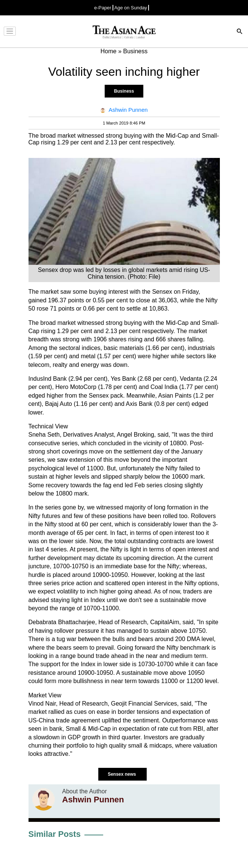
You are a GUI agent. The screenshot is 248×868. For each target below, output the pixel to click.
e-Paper (103, 8)
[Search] (240, 32)
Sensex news (122, 774)
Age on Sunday (131, 8)
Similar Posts (55, 834)
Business (124, 91)
